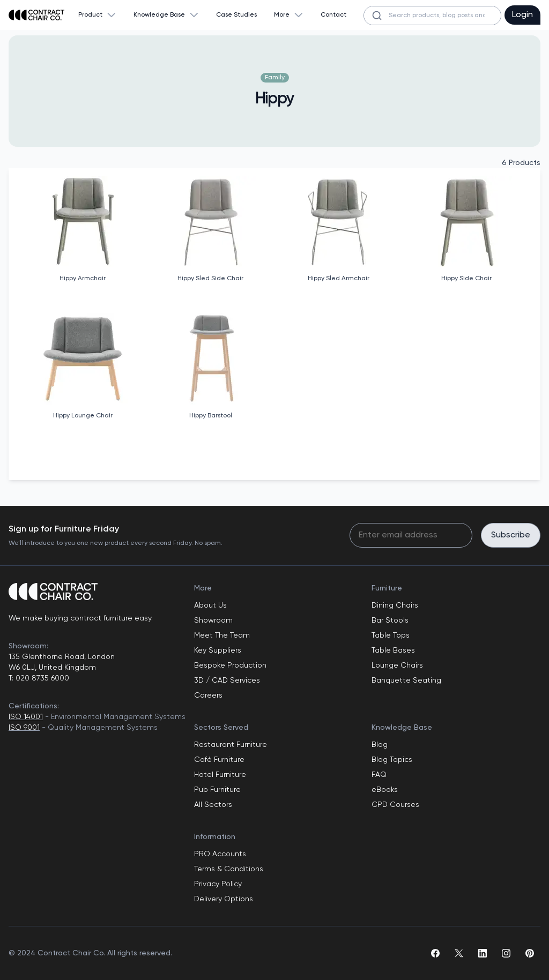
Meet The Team (222, 635)
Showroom (213, 620)
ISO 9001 (24, 728)
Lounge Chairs (397, 665)
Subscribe (511, 535)
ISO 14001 (26, 717)
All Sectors (213, 805)
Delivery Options (224, 899)
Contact (333, 15)
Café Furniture (219, 760)
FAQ (379, 775)
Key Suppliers (218, 650)
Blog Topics (392, 760)
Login (522, 15)
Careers (208, 695)
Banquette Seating (406, 680)
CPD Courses (395, 805)
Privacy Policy (218, 884)
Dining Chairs (395, 605)
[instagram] (506, 953)
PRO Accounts (220, 854)
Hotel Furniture (220, 775)
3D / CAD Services (227, 680)
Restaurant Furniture (231, 745)
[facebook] (435, 953)
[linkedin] (483, 953)
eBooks (385, 790)
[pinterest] (530, 953)
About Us (210, 605)
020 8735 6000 (41, 678)
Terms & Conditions (229, 869)
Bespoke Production (230, 665)
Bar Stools (390, 620)
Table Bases (393, 650)
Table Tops (391, 635)
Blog (380, 745)
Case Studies (236, 15)
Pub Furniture (217, 790)
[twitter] (459, 953)
